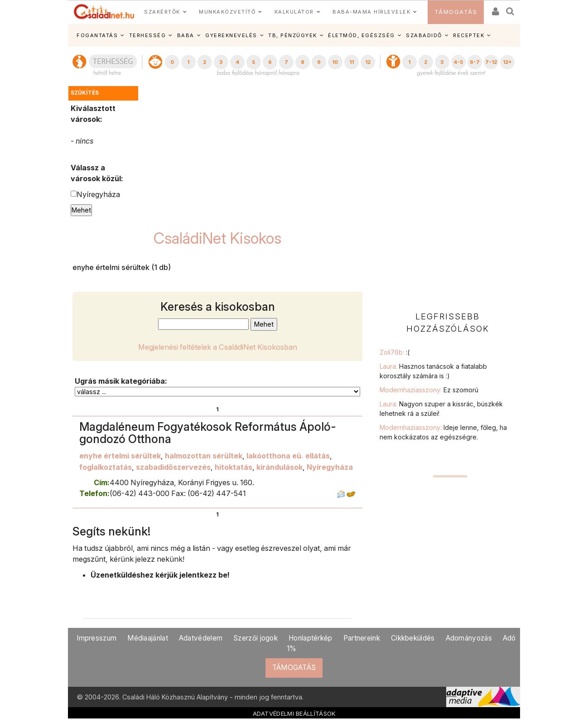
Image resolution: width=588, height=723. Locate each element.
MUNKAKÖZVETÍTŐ (227, 12)
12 (368, 62)
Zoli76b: (395, 352)
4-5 (458, 62)
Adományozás (469, 638)
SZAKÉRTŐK (162, 12)
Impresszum (96, 638)
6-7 (475, 62)
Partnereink (362, 638)
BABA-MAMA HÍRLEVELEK (371, 12)
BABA (186, 35)
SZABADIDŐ (424, 35)
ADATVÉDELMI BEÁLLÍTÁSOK (294, 713)
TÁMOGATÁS (456, 12)
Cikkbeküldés (413, 638)
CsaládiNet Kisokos (217, 238)
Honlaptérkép (311, 638)
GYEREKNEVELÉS (231, 35)
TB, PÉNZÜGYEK (293, 35)
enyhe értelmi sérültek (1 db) (122, 267)
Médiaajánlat (148, 638)
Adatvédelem (201, 638)
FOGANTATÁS (97, 35)
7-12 (491, 62)
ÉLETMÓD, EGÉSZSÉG (361, 35)
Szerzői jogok (255, 638)
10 (335, 62)
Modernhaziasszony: (429, 390)
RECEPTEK (469, 35)
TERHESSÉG (148, 35)
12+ (507, 62)
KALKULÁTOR (294, 12)
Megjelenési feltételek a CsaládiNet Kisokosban (218, 347)
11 (352, 62)
